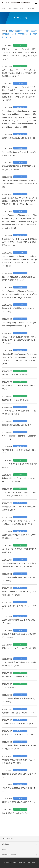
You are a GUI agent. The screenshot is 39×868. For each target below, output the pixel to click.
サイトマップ (5, 849)
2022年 (6, 34)
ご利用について (6, 844)
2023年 (34, 31)
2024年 (27, 31)
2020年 (21, 34)
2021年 (14, 34)
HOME (4, 9)
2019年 (28, 34)
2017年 (8, 37)
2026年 (12, 31)
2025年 (19, 31)
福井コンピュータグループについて (17, 9)
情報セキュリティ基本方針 (9, 855)
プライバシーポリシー (8, 839)
